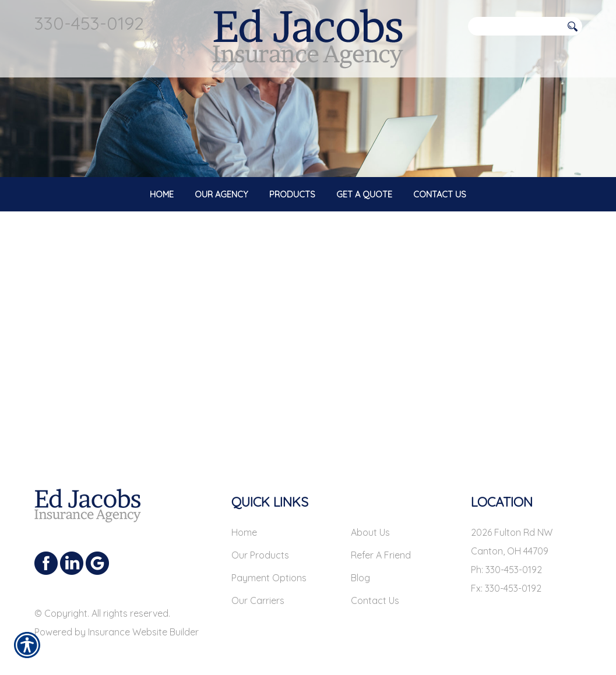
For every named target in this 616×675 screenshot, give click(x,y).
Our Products (260, 545)
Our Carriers (258, 591)
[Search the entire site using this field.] (515, 26)
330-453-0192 (89, 23)
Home (244, 522)
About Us (370, 522)
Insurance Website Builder (143, 622)
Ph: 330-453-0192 (506, 560)
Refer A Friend (381, 545)
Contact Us (375, 591)
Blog (360, 568)
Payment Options (269, 568)
